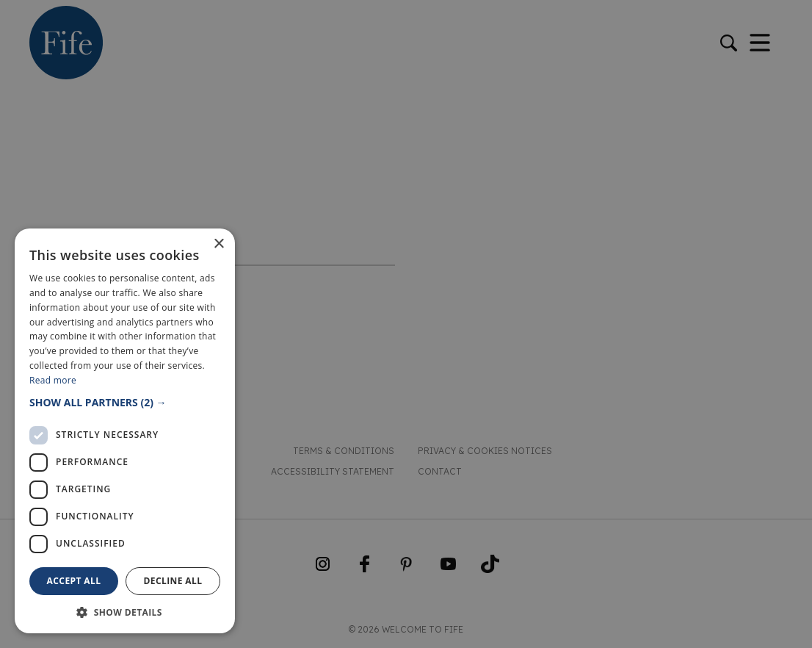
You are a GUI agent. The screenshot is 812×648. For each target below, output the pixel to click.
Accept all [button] (74, 581)
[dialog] (406, 324)
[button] (125, 402)
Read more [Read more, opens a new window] (53, 380)
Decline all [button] (173, 581)
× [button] (218, 244)
